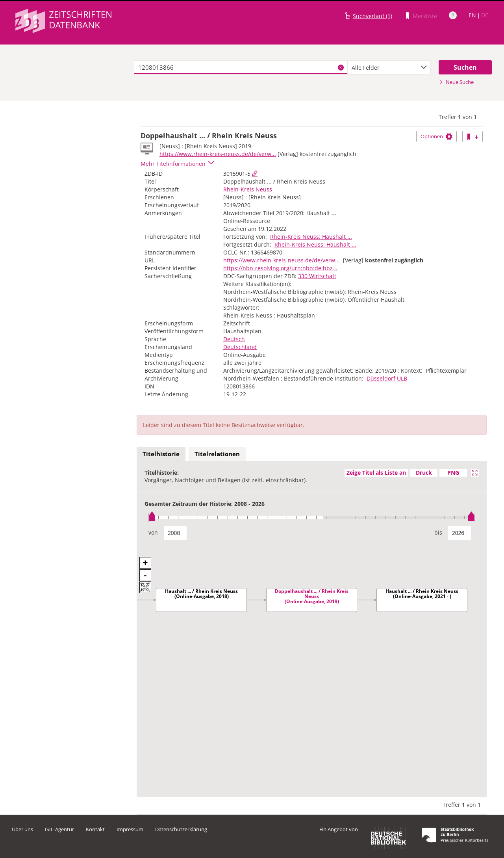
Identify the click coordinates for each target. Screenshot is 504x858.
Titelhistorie (161, 454)
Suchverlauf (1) (372, 16)
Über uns (22, 829)
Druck (424, 473)
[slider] (312, 517)
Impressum (130, 829)
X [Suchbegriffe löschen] (341, 67)
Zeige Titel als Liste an (376, 473)
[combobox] (389, 67)
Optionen (436, 136)
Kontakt (95, 829)
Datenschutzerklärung (181, 829)
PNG (453, 473)
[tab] (161, 454)
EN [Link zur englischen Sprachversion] (472, 15)
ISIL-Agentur (59, 829)
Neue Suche (456, 82)
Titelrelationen (217, 454)
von (153, 532)
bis (438, 532)
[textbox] (241, 67)
